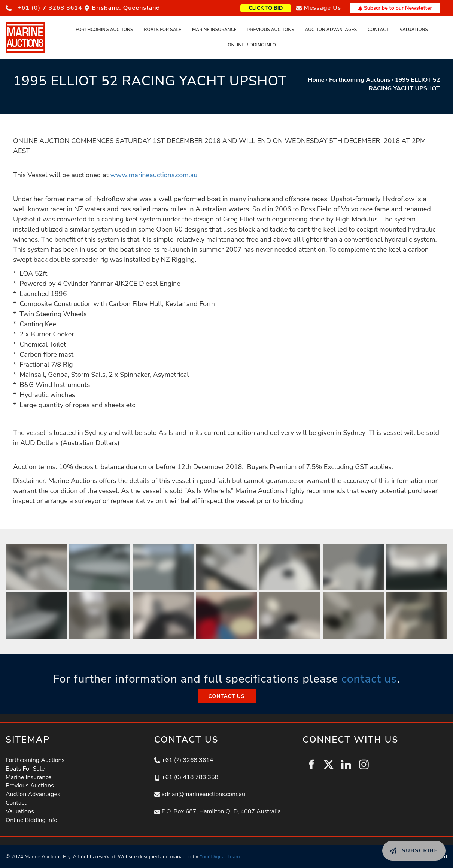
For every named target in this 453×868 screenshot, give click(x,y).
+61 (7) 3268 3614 (188, 760)
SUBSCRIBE (399, 845)
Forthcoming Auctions (104, 30)
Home (316, 80)
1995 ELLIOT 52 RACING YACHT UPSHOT (404, 84)
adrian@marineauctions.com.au (203, 794)
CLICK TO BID (278, 7)
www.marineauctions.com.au (154, 175)
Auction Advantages (331, 30)
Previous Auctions (271, 30)
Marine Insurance (214, 30)
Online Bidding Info (252, 45)
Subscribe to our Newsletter (395, 8)
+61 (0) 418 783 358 (190, 777)
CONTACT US (226, 693)
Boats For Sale (162, 30)
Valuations (414, 30)
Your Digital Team (220, 857)
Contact (378, 30)
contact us (369, 679)
